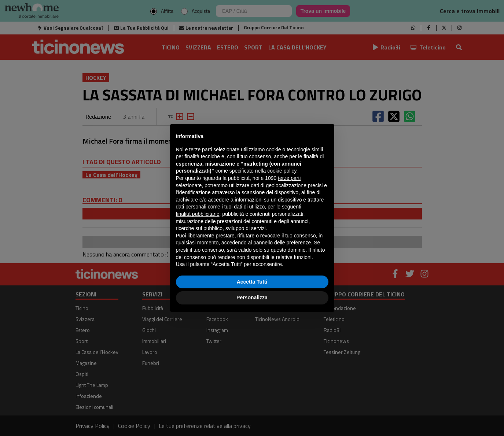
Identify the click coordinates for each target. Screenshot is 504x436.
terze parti (289, 178)
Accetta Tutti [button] (252, 282)
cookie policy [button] (282, 171)
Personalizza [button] (252, 298)
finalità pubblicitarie (198, 214)
